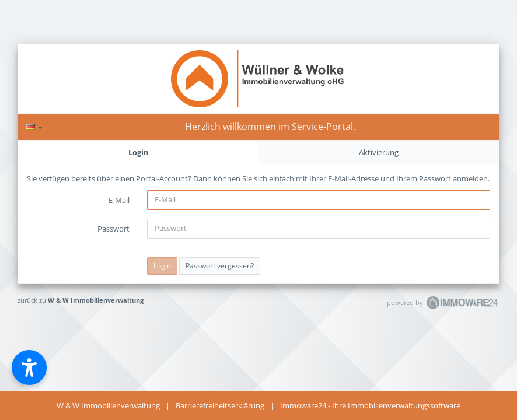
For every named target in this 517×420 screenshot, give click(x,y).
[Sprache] (34, 127)
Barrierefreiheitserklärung (220, 405)
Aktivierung (379, 152)
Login (139, 152)
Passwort (113, 229)
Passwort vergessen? (220, 266)
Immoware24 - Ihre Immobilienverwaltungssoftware (370, 405)
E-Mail (119, 200)
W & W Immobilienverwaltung (96, 300)
